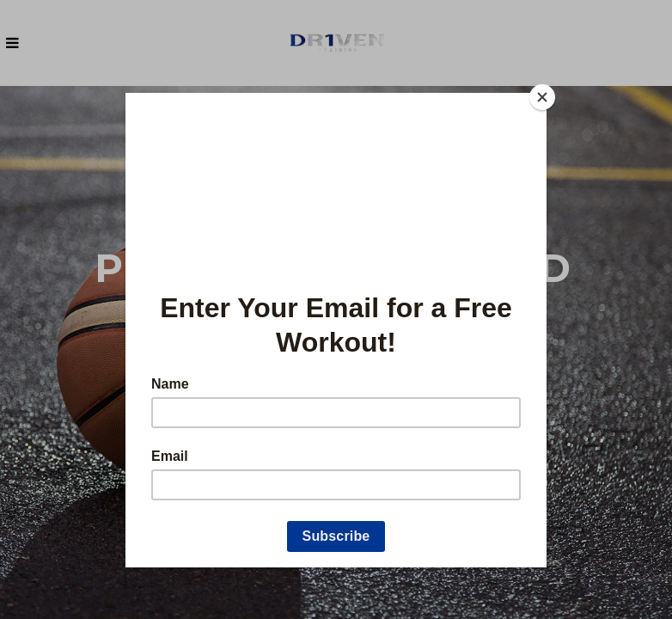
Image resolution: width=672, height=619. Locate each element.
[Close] (542, 97)
